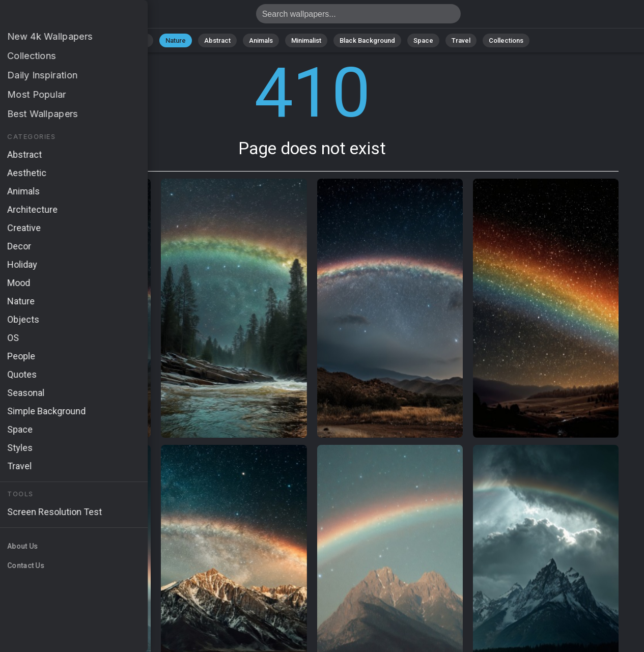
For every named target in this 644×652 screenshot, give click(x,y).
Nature (176, 40)
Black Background (367, 40)
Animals (261, 40)
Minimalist (306, 40)
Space (423, 40)
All (143, 40)
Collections (506, 40)
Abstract (217, 40)
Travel (461, 40)
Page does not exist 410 (61, 17)
